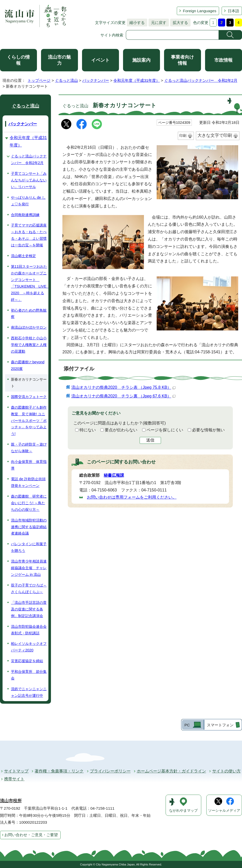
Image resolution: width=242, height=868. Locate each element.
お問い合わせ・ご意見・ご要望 (31, 835)
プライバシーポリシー (110, 771)
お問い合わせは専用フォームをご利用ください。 (132, 497)
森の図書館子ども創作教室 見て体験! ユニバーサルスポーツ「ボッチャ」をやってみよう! (29, 421)
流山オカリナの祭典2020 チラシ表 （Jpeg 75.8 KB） (123, 387)
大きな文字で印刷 (215, 135)
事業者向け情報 (182, 60)
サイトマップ (16, 771)
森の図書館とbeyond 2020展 (28, 365)
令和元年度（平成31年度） (137, 80)
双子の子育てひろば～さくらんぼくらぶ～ (29, 589)
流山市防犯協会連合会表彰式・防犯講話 (29, 630)
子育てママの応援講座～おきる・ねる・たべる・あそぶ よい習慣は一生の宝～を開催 (29, 235)
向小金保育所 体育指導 (29, 465)
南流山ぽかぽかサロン (29, 327)
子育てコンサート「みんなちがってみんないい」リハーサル (29, 180)
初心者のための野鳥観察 (29, 314)
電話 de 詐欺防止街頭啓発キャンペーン (28, 482)
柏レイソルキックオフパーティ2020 (29, 647)
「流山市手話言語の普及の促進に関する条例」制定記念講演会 (29, 609)
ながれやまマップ (183, 811)
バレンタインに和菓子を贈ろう (29, 547)
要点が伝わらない (121, 430)
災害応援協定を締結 (27, 661)
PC (187, 725)
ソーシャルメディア (224, 811)
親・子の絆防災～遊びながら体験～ (29, 448)
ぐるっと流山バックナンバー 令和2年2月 (201, 80)
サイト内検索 (112, 35)
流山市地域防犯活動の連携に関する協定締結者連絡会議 (29, 527)
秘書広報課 (114, 475)
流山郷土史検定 (23, 256)
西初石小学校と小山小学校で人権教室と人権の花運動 (29, 345)
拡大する (179, 23)
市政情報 (223, 60)
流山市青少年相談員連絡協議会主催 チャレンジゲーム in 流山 (29, 568)
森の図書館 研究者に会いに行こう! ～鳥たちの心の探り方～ (29, 503)
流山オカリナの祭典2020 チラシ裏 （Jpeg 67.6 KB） (123, 396)
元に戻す (157, 23)
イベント (100, 60)
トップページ (39, 80)
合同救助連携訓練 (25, 215)
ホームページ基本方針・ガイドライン (171, 771)
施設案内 (141, 60)
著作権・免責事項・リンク (59, 771)
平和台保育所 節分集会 (29, 675)
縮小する (136, 23)
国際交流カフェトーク (29, 397)
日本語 (233, 11)
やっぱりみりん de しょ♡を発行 (28, 201)
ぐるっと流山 (66, 80)
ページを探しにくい (165, 430)
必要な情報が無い (208, 430)
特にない (88, 430)
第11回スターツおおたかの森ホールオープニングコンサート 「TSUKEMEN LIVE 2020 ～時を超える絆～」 (30, 283)
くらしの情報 (18, 60)
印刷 (183, 136)
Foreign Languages (200, 11)
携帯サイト (14, 779)
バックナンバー (96, 80)
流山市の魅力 (59, 60)
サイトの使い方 (226, 771)
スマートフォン (220, 725)
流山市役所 (11, 801)
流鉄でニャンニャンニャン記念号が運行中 (29, 692)
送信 (150, 440)
